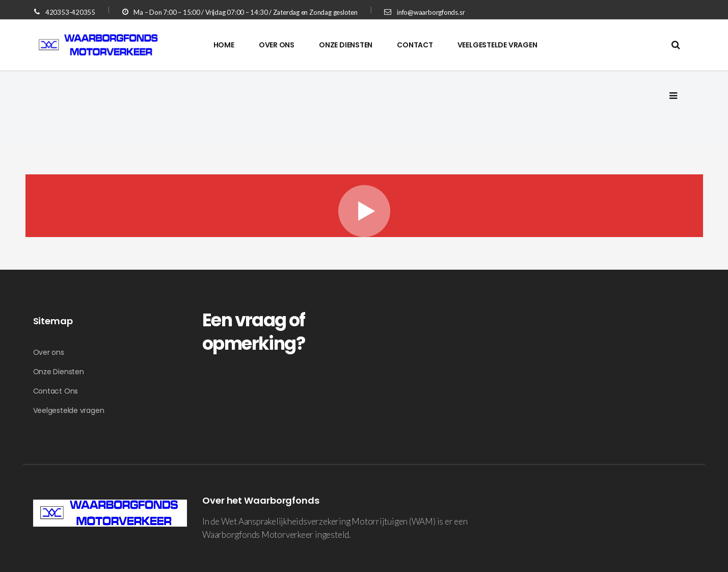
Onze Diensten (59, 372)
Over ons (49, 352)
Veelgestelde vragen (69, 410)
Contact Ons (56, 391)
